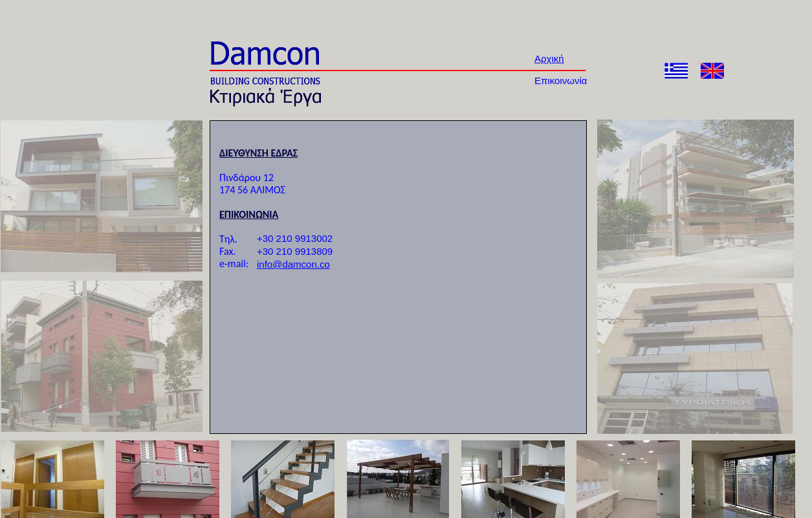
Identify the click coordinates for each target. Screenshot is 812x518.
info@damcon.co (293, 264)
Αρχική (549, 59)
